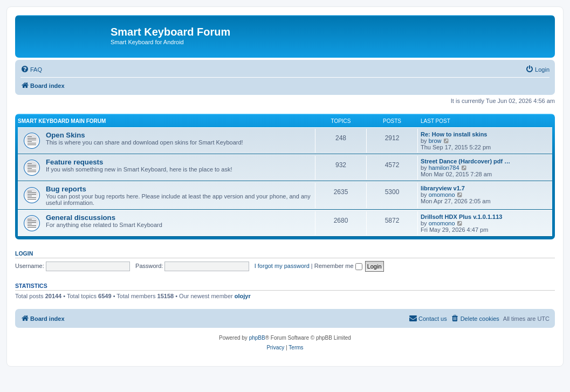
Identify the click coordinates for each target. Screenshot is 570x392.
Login (24, 253)
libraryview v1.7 (443, 188)
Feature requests (74, 162)
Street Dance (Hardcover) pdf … (465, 161)
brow (435, 141)
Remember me (338, 266)
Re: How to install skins (454, 134)
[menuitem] (31, 70)
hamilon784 (444, 168)
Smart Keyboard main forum (62, 121)
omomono (442, 195)
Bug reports (66, 189)
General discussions (81, 218)
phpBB (257, 338)
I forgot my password (282, 266)
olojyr (243, 296)
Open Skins (66, 135)
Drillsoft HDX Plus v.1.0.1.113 (461, 217)
